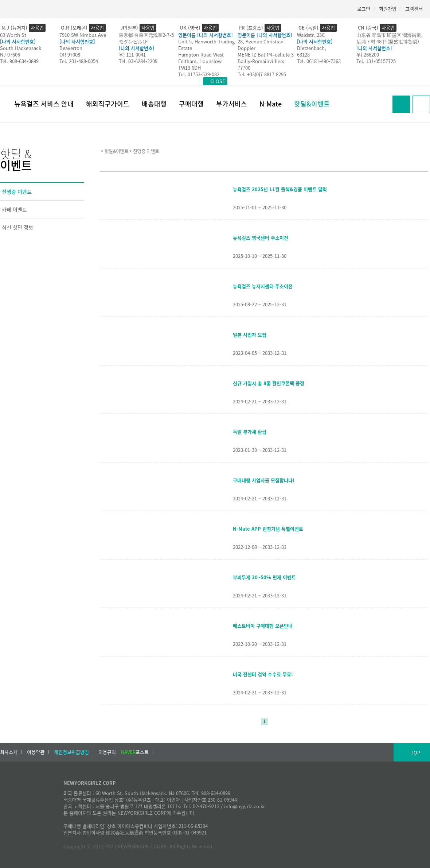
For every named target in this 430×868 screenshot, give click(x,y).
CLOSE (218, 81)
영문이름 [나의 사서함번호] (206, 35)
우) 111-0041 (132, 55)
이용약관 (36, 752)
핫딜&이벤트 (312, 104)
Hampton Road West (201, 55)
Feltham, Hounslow (200, 61)
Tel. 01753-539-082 (199, 74)
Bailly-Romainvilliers (261, 61)
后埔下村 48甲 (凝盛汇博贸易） (389, 41)
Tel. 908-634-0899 (19, 61)
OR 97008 (70, 55)
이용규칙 (107, 752)
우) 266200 (368, 55)
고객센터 (414, 9)
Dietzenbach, (312, 48)
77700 (244, 68)
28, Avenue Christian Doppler (261, 45)
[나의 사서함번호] (18, 41)
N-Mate (271, 104)
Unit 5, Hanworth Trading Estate (206, 45)
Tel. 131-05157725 (376, 61)
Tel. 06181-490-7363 (319, 61)
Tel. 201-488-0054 (79, 61)
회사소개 (9, 752)
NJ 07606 (10, 55)
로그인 (364, 9)
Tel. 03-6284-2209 (138, 61)
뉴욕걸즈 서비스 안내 (44, 104)
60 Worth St (13, 35)
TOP (415, 753)
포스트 (135, 752)
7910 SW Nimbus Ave (83, 35)
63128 (303, 55)
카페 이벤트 (14, 209)
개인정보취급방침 (71, 752)
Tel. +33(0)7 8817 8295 (262, 74)
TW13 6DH (189, 68)
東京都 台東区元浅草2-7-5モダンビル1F (146, 38)
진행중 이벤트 (17, 191)
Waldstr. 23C (311, 35)
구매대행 (191, 104)
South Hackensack (21, 48)
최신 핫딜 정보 (17, 227)
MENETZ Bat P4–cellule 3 (266, 55)
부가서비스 (232, 104)
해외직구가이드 (108, 104)
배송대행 (154, 104)
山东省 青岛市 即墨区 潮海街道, (390, 35)
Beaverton (71, 48)
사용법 (37, 28)
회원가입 (388, 9)
